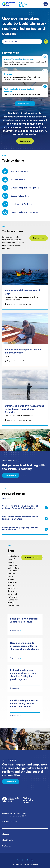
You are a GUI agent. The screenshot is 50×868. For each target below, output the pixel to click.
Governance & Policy (20, 171)
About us (6, 834)
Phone (4, 821)
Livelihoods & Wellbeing (21, 204)
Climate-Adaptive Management (25, 188)
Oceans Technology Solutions (24, 212)
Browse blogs (31, 557)
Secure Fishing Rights (21, 196)
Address (5, 814)
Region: (10, 304)
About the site (8, 840)
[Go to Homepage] (16, 4)
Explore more (39, 238)
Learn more (25, 141)
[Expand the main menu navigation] (46, 4)
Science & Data (18, 180)
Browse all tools (24, 104)
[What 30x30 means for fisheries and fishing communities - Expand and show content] (25, 520)
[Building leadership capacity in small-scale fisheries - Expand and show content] (25, 530)
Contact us (6, 846)
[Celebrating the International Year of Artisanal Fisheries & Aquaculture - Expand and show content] (25, 509)
